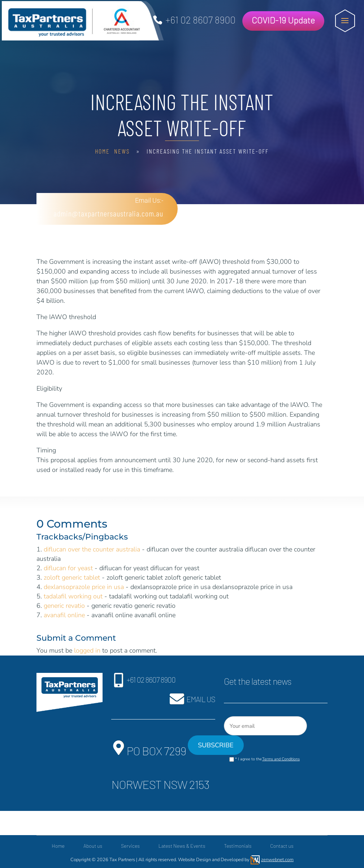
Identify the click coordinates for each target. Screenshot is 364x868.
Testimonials (238, 846)
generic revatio (64, 606)
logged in (87, 650)
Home (102, 151)
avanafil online (64, 615)
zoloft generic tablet (72, 577)
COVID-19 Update (283, 20)
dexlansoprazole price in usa (84, 587)
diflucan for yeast (68, 568)
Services (130, 846)
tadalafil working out (73, 596)
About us (93, 846)
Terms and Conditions (281, 759)
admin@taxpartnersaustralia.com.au (106, 213)
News (122, 151)
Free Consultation (261, 210)
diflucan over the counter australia (92, 549)
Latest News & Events (182, 846)
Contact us (282, 846)
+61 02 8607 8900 (200, 20)
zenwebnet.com (277, 860)
